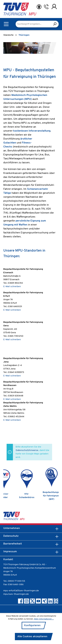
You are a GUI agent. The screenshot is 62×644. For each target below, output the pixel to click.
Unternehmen (12, 528)
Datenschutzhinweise (27, 450)
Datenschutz (11, 536)
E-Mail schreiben (12, 287)
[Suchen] (55, 24)
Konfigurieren (32, 625)
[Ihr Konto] (54, 7)
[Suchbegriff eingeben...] (33, 24)
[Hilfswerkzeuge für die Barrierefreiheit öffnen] (39, 7)
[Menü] (6, 24)
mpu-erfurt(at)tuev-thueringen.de (21, 591)
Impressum (10, 552)
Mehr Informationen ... (44, 619)
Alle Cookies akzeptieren (32, 637)
